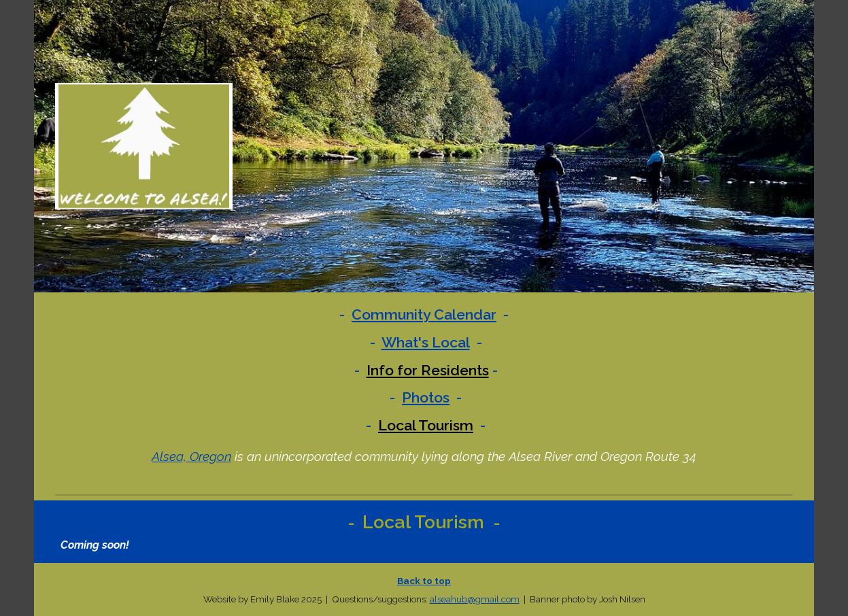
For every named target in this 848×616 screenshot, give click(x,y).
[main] (424, 370)
